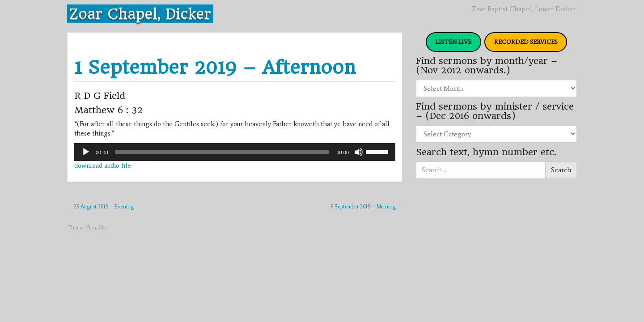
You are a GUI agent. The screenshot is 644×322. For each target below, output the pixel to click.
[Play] (86, 152)
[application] (235, 152)
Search (561, 170)
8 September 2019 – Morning (363, 207)
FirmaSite (97, 228)
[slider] (222, 152)
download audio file (103, 165)
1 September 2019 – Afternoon (215, 67)
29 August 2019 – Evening (104, 207)
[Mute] (359, 152)
